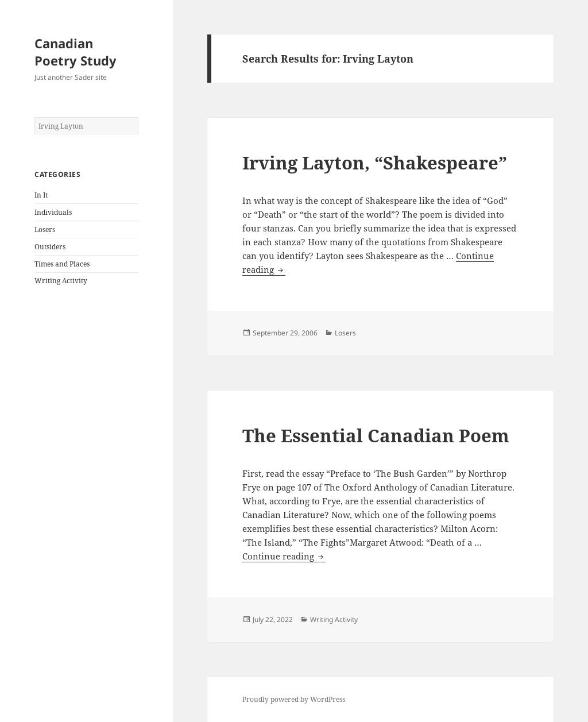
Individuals (53, 212)
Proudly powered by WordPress (294, 699)
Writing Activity (61, 281)
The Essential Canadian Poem (376, 435)
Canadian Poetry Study (76, 52)
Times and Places (62, 264)
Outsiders (50, 247)
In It (41, 195)
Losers (45, 229)
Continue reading (284, 556)
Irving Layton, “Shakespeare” (375, 163)
